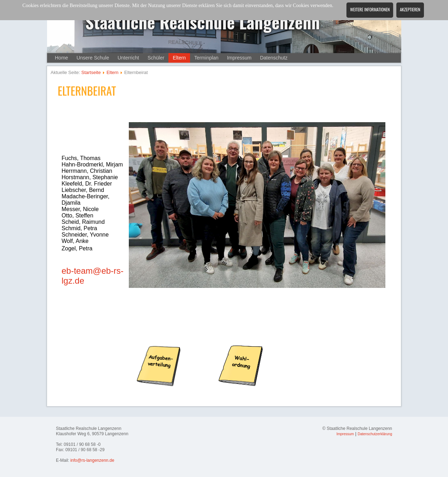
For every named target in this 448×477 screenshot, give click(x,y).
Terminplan (206, 58)
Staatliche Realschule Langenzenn (203, 22)
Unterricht (128, 58)
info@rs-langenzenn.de (92, 460)
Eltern (179, 58)
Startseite (91, 72)
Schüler (156, 58)
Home (61, 58)
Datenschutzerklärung (375, 434)
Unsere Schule (93, 58)
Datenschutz (274, 58)
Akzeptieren (410, 9)
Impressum (239, 58)
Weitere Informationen (370, 9)
